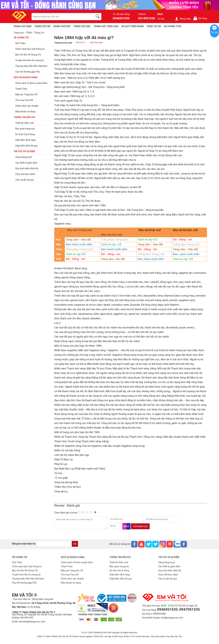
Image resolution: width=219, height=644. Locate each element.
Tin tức (161, 19)
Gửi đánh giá (140, 526)
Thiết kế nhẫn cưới (119, 562)
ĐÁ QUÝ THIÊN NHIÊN (133, 26)
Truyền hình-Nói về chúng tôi (26, 575)
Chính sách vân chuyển (72, 579)
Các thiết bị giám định (169, 566)
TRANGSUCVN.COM (63, 43)
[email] (54, 544)
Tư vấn (214, 32)
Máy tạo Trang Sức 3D (72, 571)
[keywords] (61, 17)
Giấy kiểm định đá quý (121, 579)
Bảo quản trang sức (119, 566)
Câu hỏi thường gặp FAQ (24, 583)
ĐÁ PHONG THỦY (173, 26)
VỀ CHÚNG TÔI (21, 38)
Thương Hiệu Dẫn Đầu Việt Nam (28, 579)
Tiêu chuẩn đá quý (167, 579)
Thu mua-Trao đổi (70, 575)
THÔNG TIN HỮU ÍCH (24, 117)
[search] (98, 17)
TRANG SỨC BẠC (82, 26)
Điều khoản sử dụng (71, 583)
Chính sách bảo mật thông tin (27, 566)
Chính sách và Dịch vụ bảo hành (77, 562)
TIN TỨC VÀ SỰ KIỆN (24, 151)
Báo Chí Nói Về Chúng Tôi (25, 571)
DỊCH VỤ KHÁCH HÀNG (26, 77)
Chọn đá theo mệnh (168, 575)
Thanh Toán (67, 566)
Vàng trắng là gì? (167, 562)
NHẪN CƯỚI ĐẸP (62, 26)
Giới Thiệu (17, 562)
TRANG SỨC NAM (22, 26)
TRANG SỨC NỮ (42, 26)
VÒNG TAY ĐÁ (154, 26)
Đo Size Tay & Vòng (119, 571)
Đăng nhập (183, 19)
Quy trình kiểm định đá (170, 571)
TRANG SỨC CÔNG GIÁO (106, 26)
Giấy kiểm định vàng (120, 575)
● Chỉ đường (34, 607)
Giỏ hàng (200, 18)
